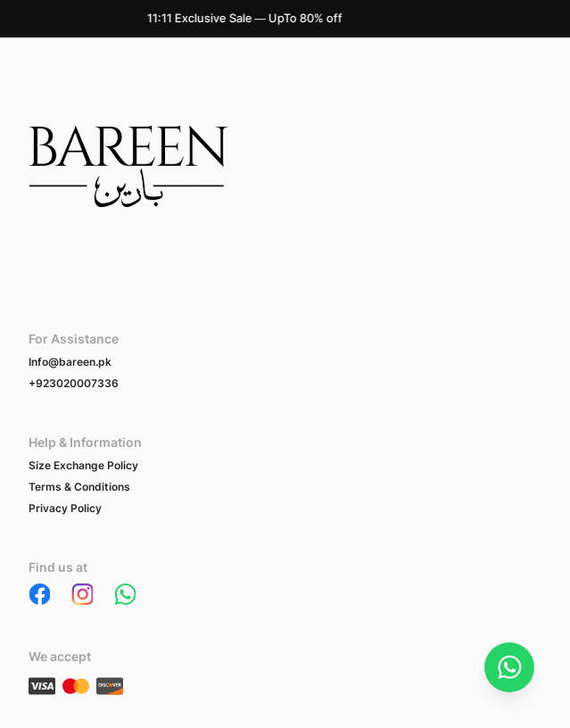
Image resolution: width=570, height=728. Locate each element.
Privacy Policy (65, 508)
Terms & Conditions (79, 487)
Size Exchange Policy (83, 465)
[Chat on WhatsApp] (509, 667)
